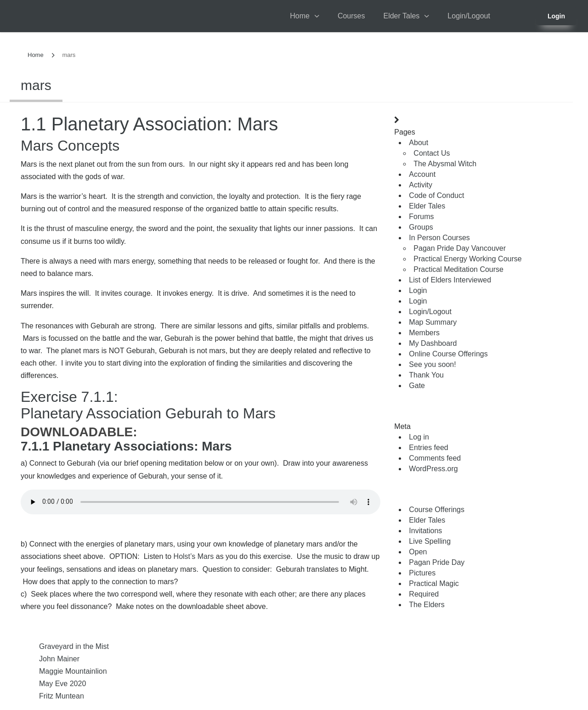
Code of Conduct (436, 195)
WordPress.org (433, 469)
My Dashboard (433, 343)
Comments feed (435, 458)
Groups (421, 227)
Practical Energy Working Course (467, 259)
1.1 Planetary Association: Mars (149, 124)
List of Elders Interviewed (450, 280)
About (418, 143)
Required (424, 594)
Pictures (422, 573)
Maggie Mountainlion (73, 671)
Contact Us (432, 153)
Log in (419, 437)
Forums (421, 217)
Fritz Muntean (62, 696)
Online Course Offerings (448, 354)
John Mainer (59, 659)
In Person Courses (439, 238)
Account (422, 174)
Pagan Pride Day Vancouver (460, 248)
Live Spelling (430, 541)
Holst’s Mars (194, 556)
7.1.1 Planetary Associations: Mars (126, 446)
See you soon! (432, 364)
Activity (421, 185)
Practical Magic (434, 583)
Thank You (426, 375)
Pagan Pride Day (437, 562)
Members (424, 333)
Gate (417, 386)
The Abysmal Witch (445, 164)
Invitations (425, 531)
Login (556, 16)
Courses (351, 16)
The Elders (427, 605)
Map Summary (433, 322)
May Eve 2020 (62, 684)
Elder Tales (401, 16)
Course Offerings (437, 510)
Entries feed (428, 448)
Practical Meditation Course (458, 269)
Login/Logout (469, 16)
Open (418, 552)
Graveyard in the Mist (74, 646)
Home (300, 16)
